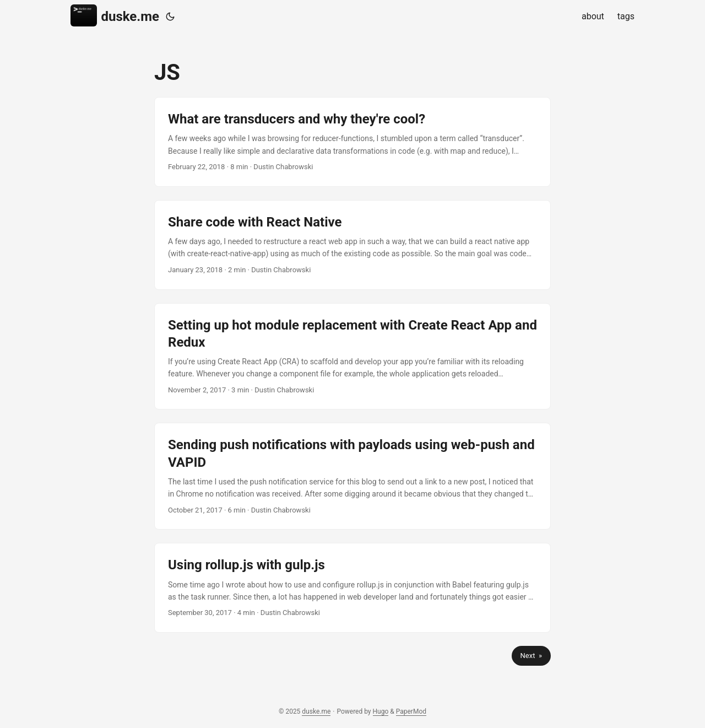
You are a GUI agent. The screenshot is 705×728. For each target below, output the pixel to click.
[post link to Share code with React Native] (352, 245)
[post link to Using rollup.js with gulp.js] (352, 588)
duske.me (115, 15)
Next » (531, 656)
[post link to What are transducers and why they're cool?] (352, 142)
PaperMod (411, 711)
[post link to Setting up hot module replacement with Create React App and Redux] (352, 357)
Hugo (381, 711)
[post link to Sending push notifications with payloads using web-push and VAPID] (352, 476)
